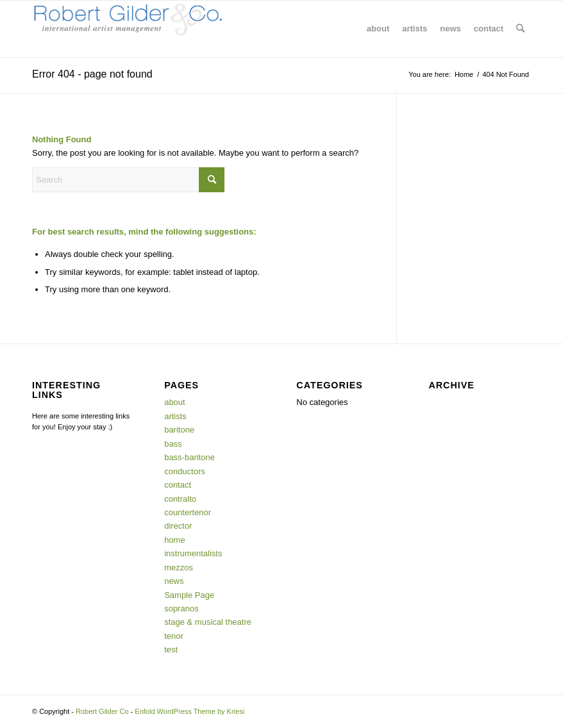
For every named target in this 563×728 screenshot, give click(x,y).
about (175, 402)
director (178, 526)
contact (178, 485)
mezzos (179, 567)
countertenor (188, 512)
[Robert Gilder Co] (128, 29)
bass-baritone (189, 457)
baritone (179, 430)
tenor (174, 636)
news (174, 581)
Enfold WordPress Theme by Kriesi (189, 711)
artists (175, 416)
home (175, 540)
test (171, 649)
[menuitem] (378, 29)
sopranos (181, 608)
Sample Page (189, 595)
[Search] (520, 29)
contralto (180, 499)
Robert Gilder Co (102, 711)
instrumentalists (193, 553)
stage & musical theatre (208, 622)
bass (173, 444)
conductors (185, 471)
